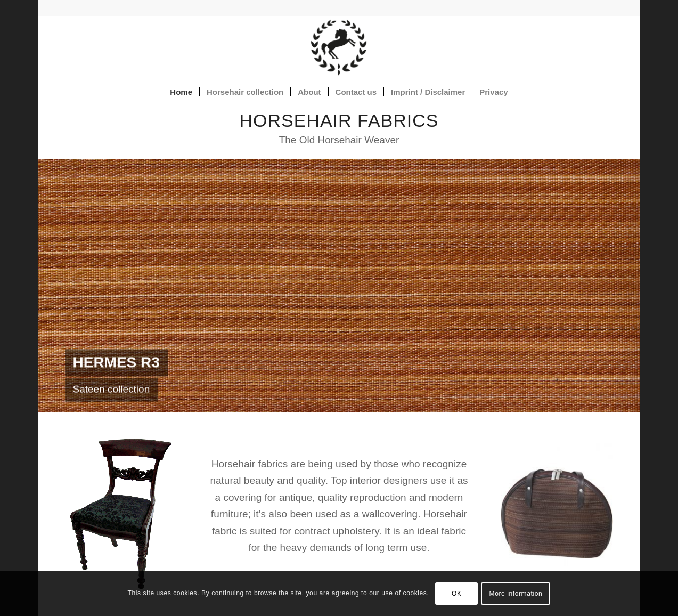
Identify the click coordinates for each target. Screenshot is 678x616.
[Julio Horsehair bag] (557, 514)
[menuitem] (181, 92)
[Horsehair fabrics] (339, 47)
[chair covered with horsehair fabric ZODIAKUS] (121, 514)
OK (457, 594)
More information (516, 594)
